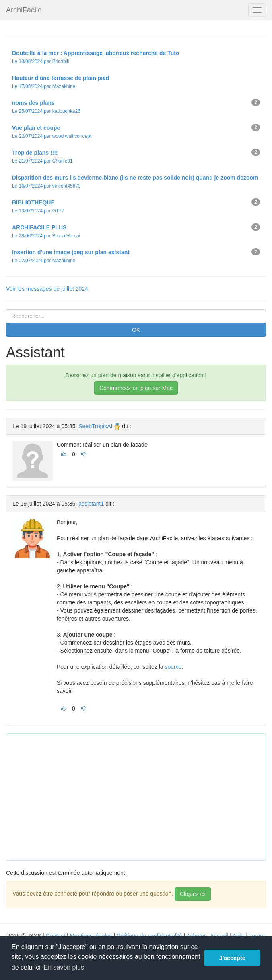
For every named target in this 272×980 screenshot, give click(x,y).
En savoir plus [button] (64, 967)
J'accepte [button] (232, 958)
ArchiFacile (24, 10)
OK (136, 330)
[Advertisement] (142, 796)
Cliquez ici (193, 894)
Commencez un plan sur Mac (136, 388)
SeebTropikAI (95, 426)
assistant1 (91, 504)
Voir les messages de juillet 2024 (47, 289)
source (173, 667)
